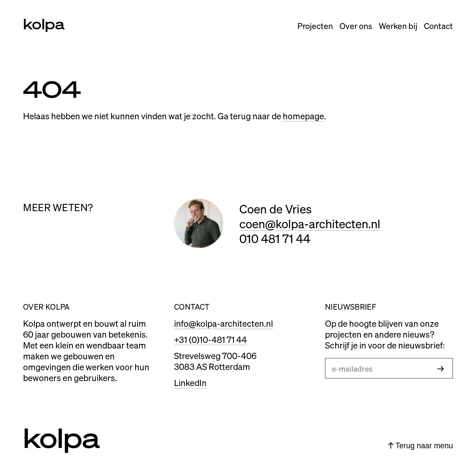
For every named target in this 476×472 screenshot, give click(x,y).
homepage (303, 116)
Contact (438, 26)
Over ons (356, 26)
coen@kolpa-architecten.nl (310, 223)
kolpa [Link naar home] (44, 23)
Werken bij (398, 26)
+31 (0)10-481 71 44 (210, 339)
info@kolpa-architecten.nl (223, 323)
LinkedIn (190, 383)
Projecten (315, 26)
